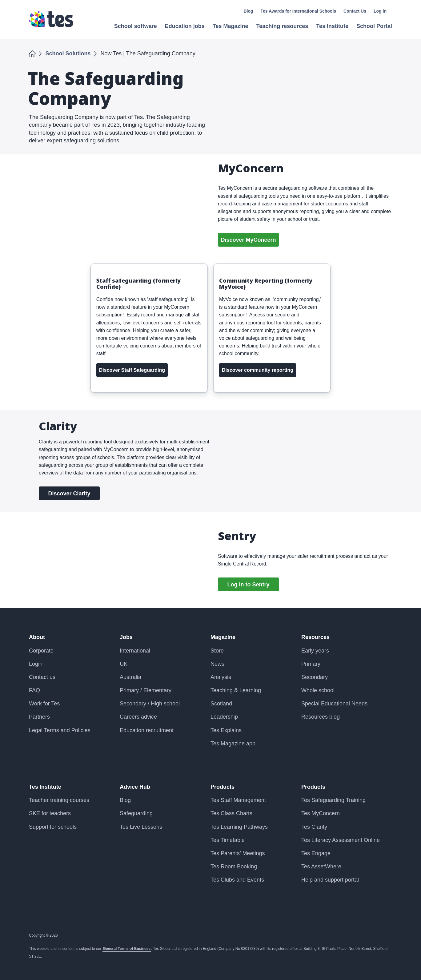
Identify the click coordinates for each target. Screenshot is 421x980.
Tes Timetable (228, 840)
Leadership (224, 717)
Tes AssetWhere (321, 867)
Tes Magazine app (233, 744)
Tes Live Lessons (141, 827)
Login (36, 664)
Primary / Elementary (146, 690)
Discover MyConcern (248, 240)
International (135, 651)
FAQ (34, 690)
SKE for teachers (50, 813)
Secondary (315, 677)
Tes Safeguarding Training (333, 800)
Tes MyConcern (321, 813)
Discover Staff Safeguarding (132, 370)
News (217, 664)
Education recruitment (147, 730)
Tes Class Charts (231, 813)
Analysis (221, 677)
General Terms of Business (127, 949)
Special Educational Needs (334, 704)
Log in (380, 11)
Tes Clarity (314, 827)
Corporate (41, 651)
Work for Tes (44, 704)
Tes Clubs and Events (237, 880)
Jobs (126, 637)
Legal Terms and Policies (60, 730)
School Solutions (68, 54)
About (37, 637)
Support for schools (53, 827)
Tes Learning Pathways (239, 827)
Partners (39, 717)
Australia (130, 677)
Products (223, 787)
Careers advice (138, 717)
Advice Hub (135, 787)
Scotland (221, 704)
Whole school (318, 690)
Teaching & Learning (236, 690)
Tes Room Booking (234, 867)
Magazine (223, 637)
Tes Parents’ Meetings (238, 853)
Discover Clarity (69, 494)
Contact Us (355, 11)
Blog (248, 11)
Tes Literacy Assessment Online (341, 840)
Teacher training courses (59, 800)
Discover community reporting (258, 370)
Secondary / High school (150, 704)
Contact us (42, 677)
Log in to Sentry (249, 585)
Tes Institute (45, 787)
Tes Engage (316, 853)
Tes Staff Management (238, 800)
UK (124, 664)
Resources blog (321, 717)
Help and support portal (330, 880)
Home (32, 53)
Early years (315, 651)
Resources (315, 637)
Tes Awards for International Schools (299, 11)
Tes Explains (226, 730)
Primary (311, 664)
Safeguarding (136, 813)
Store (217, 651)
